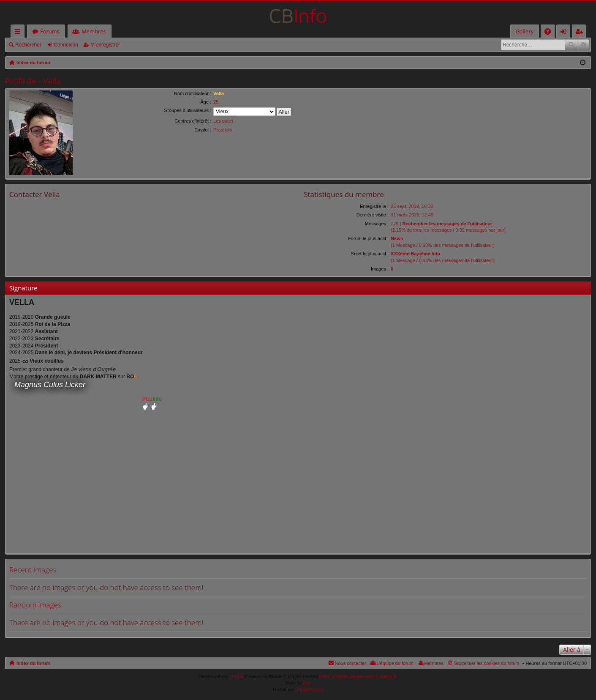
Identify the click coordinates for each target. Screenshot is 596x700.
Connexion (66, 45)
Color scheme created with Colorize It (358, 676)
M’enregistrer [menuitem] (581, 33)
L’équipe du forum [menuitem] (395, 663)
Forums (50, 31)
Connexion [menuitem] (565, 33)
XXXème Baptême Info (415, 254)
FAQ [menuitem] (550, 33)
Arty (307, 683)
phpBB (237, 676)
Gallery (525, 31)
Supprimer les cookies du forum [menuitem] (487, 663)
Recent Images (33, 570)
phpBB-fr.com (310, 689)
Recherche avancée (583, 45)
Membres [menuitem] (434, 663)
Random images (35, 605)
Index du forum (33, 663)
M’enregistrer (105, 45)
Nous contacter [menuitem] (351, 663)
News (397, 238)
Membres (94, 31)
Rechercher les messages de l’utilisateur (447, 224)
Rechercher (28, 45)
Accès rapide (19, 33)
